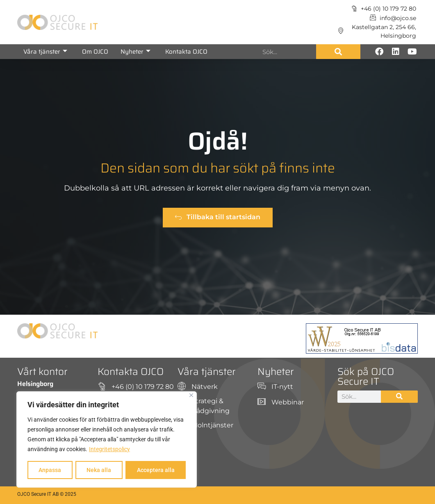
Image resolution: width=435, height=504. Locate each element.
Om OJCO (95, 52)
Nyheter (136, 52)
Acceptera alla (156, 470)
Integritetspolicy (109, 450)
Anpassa (50, 470)
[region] (107, 440)
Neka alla (99, 470)
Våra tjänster (45, 52)
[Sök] (338, 52)
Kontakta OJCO (186, 52)
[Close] (191, 396)
